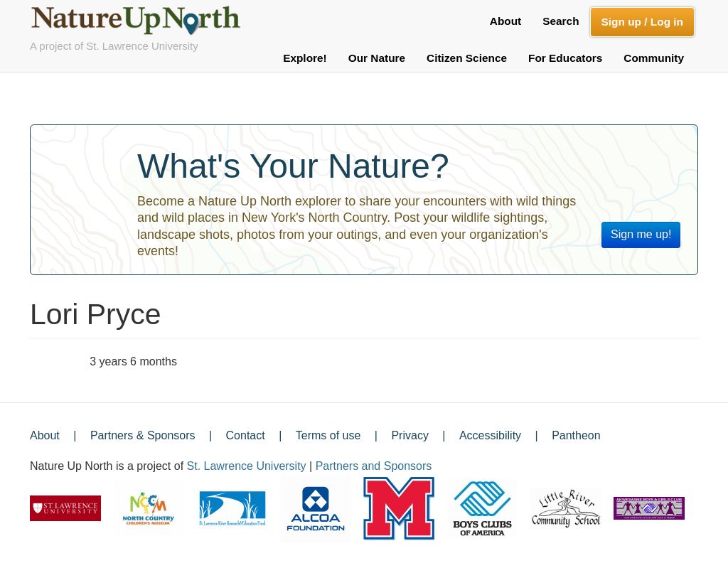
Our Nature (377, 58)
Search (561, 21)
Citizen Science (467, 58)
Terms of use (328, 435)
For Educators (565, 58)
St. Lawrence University (247, 466)
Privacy (409, 435)
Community (654, 58)
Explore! (305, 58)
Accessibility (490, 435)
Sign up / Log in (642, 22)
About (505, 21)
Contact (246, 435)
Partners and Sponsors (374, 466)
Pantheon (576, 435)
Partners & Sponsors (143, 435)
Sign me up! (641, 234)
